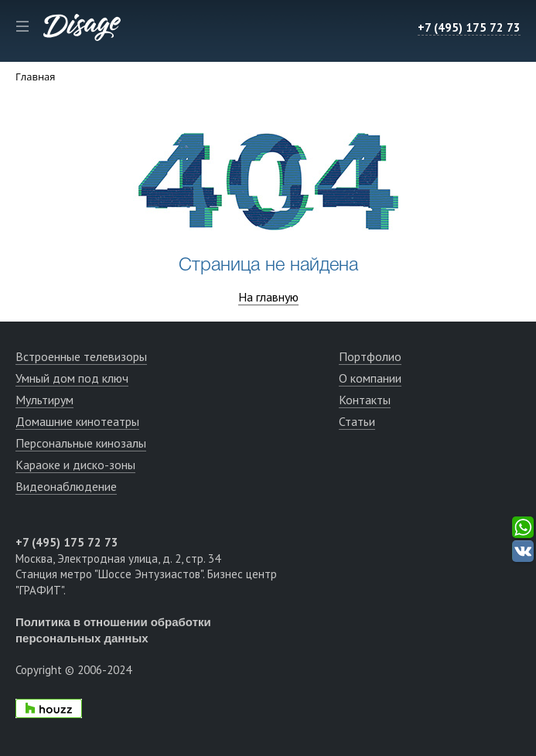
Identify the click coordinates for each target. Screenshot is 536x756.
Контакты (365, 400)
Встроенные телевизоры (81, 356)
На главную (268, 297)
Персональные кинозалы (81, 443)
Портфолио (370, 356)
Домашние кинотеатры (77, 421)
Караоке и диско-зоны (75, 465)
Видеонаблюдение (66, 486)
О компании (370, 378)
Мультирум (44, 400)
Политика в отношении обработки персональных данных (113, 630)
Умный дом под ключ (72, 378)
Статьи (357, 421)
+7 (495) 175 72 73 (469, 27)
